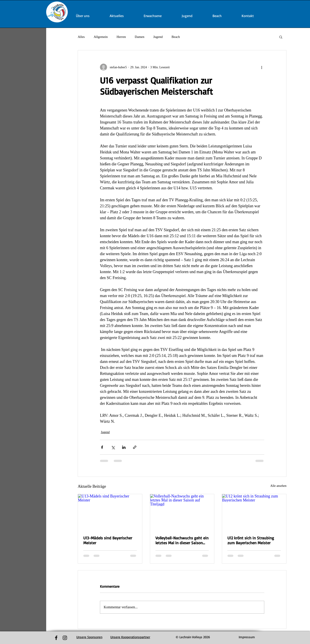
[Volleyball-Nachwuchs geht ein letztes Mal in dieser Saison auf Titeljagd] (182, 512)
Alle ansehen (278, 486)
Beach (176, 37)
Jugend (158, 37)
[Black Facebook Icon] (56, 638)
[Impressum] (247, 637)
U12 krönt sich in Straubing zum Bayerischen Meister (251, 540)
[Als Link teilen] (135, 447)
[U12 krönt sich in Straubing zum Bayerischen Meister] (254, 512)
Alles (81, 37)
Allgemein (101, 37)
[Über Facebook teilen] (102, 447)
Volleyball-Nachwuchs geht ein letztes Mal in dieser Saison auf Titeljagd (182, 540)
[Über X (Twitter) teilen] (113, 447)
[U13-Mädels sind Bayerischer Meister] (110, 512)
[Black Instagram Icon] (65, 638)
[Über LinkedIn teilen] (124, 447)
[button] (281, 37)
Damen (140, 37)
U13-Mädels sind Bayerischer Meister (108, 540)
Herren (121, 37)
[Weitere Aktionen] (262, 67)
